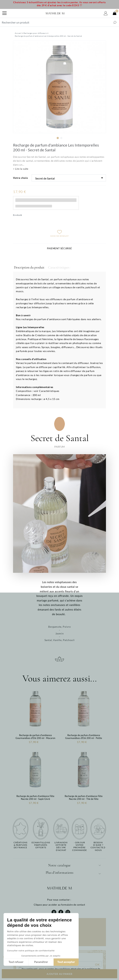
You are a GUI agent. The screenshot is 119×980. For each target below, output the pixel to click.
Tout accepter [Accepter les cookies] (44, 962)
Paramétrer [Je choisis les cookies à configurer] (19, 962)
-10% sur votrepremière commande (80, 846)
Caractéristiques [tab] (59, 267)
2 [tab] (61, 138)
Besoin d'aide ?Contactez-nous (98, 846)
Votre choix (21, 178)
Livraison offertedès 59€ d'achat (61, 846)
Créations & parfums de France (20, 845)
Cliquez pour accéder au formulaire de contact (59, 905)
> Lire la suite (21, 169)
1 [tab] (58, 138)
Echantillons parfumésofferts (41, 845)
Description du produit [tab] (29, 267)
